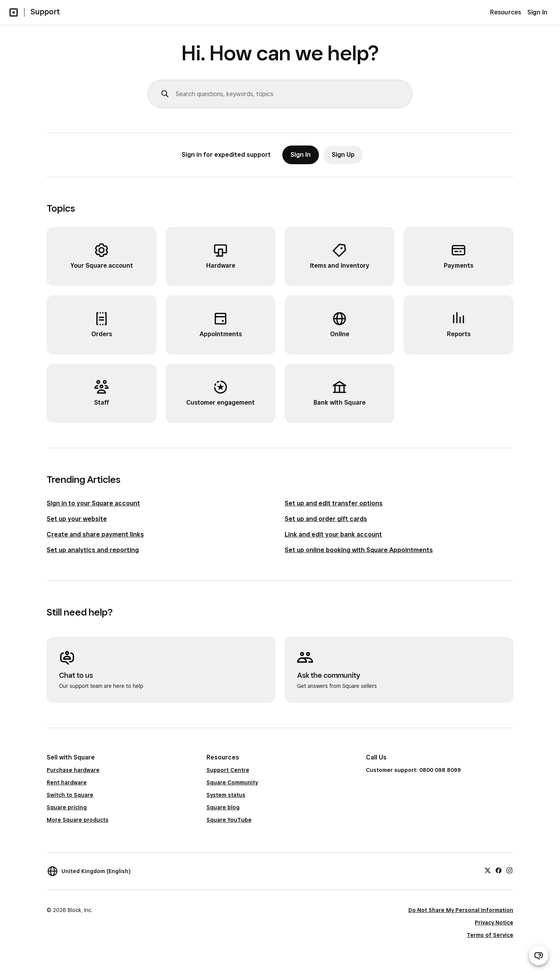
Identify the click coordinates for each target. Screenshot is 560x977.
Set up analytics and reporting (93, 550)
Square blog (223, 807)
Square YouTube (229, 820)
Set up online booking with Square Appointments (359, 550)
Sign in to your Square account (93, 503)
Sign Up (343, 155)
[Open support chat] (539, 956)
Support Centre (228, 770)
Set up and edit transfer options (334, 503)
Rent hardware (67, 782)
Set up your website (77, 519)
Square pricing (67, 807)
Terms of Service (490, 935)
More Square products (78, 820)
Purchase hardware (73, 770)
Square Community (232, 782)
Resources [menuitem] (506, 12)
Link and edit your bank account (333, 534)
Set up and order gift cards (326, 519)
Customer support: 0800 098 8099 (413, 770)
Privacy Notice (494, 923)
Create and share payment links (95, 534)
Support (45, 12)
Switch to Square (70, 795)
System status (226, 795)
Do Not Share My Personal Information (461, 910)
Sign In (537, 12)
